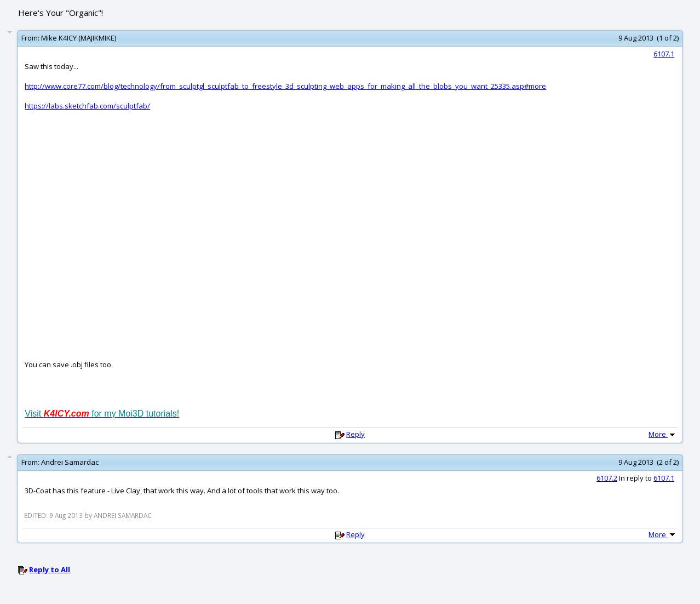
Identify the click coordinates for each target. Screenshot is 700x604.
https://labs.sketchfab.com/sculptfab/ (87, 106)
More (663, 434)
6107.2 (607, 478)
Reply (355, 434)
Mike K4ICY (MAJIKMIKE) (79, 38)
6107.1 (664, 54)
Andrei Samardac (70, 462)
